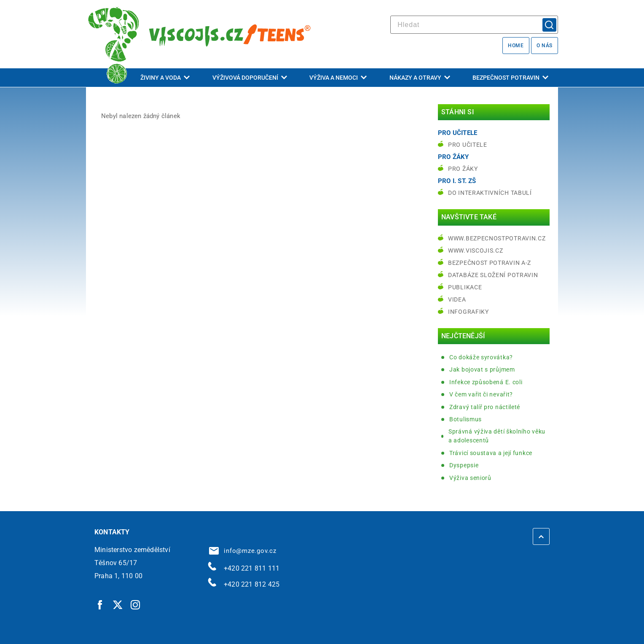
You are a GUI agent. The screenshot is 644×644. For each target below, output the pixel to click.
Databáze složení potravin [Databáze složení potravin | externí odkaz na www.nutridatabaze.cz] (493, 275)
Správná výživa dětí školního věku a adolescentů (497, 436)
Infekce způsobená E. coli (486, 382)
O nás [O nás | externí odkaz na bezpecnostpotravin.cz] (545, 46)
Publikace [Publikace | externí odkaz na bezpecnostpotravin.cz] (465, 287)
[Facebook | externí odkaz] (100, 604)
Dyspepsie (464, 465)
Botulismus (466, 419)
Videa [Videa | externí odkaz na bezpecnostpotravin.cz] (457, 299)
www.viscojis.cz (476, 251)
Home (516, 46)
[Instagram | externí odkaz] (136, 604)
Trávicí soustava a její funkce (491, 453)
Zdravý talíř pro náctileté (485, 407)
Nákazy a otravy (420, 78)
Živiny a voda (165, 78)
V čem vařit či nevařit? (481, 394)
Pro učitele (468, 145)
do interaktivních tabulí (490, 193)
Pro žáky (463, 169)
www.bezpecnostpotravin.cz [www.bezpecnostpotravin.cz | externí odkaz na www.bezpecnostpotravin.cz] (497, 238)
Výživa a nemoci (338, 78)
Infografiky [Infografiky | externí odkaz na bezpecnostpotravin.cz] (468, 312)
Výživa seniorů (470, 478)
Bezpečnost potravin (510, 78)
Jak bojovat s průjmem (482, 369)
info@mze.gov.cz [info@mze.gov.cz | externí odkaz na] (243, 551)
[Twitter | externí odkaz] (118, 604)
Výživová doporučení (250, 78)
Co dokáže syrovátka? (481, 357)
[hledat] (474, 25)
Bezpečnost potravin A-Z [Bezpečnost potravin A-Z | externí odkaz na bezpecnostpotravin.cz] (490, 263)
